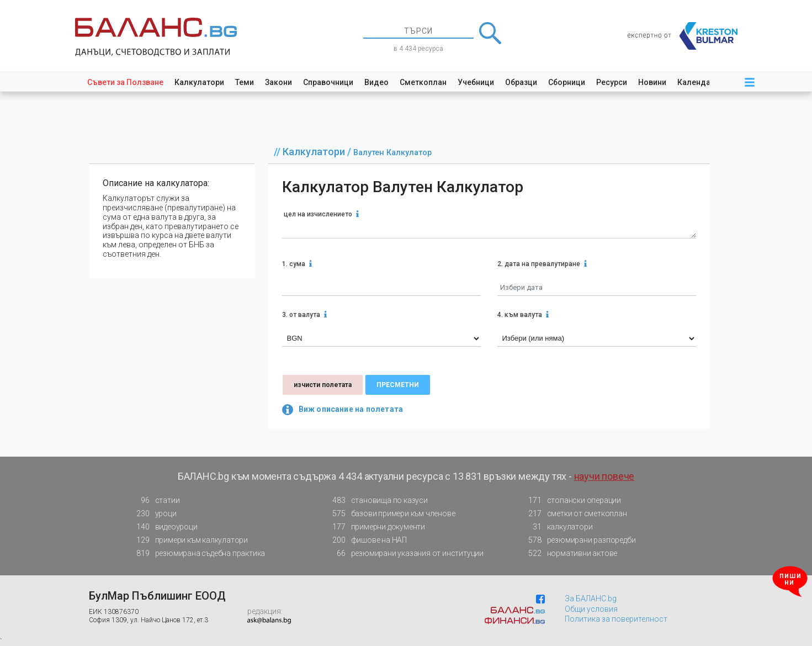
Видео (376, 82)
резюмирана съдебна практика (198, 554)
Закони (278, 82)
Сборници (567, 82)
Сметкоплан (423, 82)
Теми (245, 82)
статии (155, 501)
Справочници (328, 82)
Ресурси (612, 82)
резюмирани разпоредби (579, 540)
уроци (153, 514)
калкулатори (558, 527)
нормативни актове (570, 555)
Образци (521, 82)
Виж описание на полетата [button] (343, 410)
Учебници (476, 82)
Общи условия (591, 609)
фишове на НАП (367, 540)
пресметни (398, 385)
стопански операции (572, 501)
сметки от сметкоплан (575, 514)
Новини (652, 82)
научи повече (604, 476)
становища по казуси (377, 501)
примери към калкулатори (189, 540)
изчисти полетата (323, 385)
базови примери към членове (391, 514)
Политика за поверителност (616, 619)
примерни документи (376, 527)
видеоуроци (164, 527)
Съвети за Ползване (125, 82)
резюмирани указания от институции (405, 554)
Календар (696, 82)
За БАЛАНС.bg (591, 599)
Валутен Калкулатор (392, 153)
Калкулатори (199, 82)
